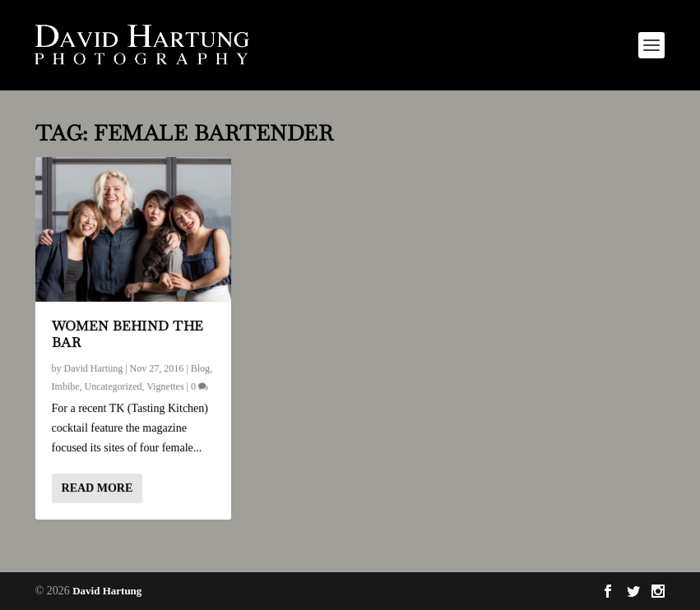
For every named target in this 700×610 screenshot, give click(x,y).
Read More (97, 488)
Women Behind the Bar (127, 334)
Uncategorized (114, 386)
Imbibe (66, 386)
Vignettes (165, 386)
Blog (200, 368)
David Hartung (94, 368)
